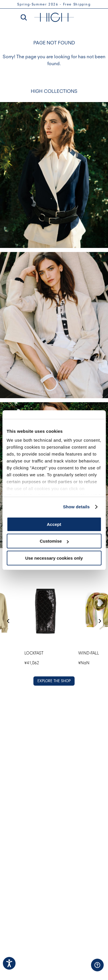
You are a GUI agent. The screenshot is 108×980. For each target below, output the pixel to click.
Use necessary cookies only (54, 558)
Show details (76, 507)
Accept (54, 524)
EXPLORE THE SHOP (54, 681)
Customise (54, 541)
